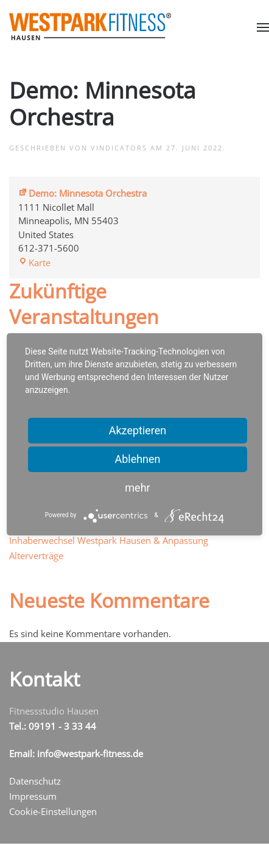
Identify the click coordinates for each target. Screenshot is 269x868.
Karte (34, 263)
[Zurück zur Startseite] (90, 26)
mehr (137, 488)
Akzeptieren (138, 430)
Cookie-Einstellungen (53, 811)
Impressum (33, 796)
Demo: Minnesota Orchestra (82, 193)
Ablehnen (137, 459)
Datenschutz (35, 781)
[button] (263, 27)
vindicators (119, 148)
